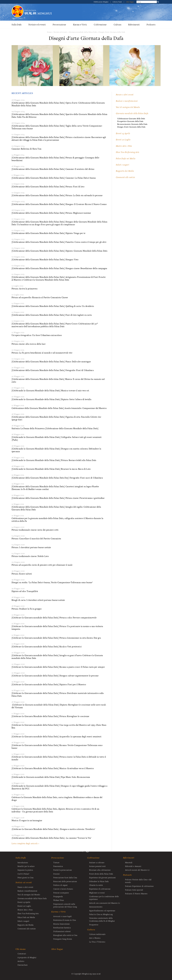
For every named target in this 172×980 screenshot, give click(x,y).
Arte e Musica (95, 938)
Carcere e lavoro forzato (63, 889)
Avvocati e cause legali (62, 916)
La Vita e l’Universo (97, 942)
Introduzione (23, 862)
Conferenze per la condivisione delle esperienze (104, 898)
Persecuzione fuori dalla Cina (65, 877)
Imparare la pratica (25, 870)
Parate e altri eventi (125, 95)
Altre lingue (130, 2)
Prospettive (94, 925)
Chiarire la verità (96, 885)
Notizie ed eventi (37, 25)
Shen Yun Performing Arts (128, 152)
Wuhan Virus (58, 900)
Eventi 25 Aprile (123, 133)
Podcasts (151, 25)
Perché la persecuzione (63, 870)
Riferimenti (134, 25)
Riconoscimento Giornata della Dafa (132, 124)
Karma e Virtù (80, 25)
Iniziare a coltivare (97, 862)
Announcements (96, 907)
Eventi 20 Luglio (123, 140)
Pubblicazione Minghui (101, 2)
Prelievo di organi (60, 885)
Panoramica (58, 866)
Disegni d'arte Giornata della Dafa (112, 32)
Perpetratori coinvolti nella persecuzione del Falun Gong (65, 905)
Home (49, 32)
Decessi (56, 874)
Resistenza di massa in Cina (65, 920)
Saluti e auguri (123, 165)
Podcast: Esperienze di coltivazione (139, 886)
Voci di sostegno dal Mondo (128, 107)
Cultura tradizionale (97, 934)
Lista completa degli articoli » (25, 843)
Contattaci (22, 954)
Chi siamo (21, 949)
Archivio (21, 961)
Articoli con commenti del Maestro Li (105, 903)
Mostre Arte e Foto (124, 146)
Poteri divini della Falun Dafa (101, 874)
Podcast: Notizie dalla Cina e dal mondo (138, 881)
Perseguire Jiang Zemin (63, 939)
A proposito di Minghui (27, 957)
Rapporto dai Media (125, 171)
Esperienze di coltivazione (100, 889)
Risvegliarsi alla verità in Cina (65, 935)
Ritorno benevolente (61, 924)
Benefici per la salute (26, 866)
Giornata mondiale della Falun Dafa (83, 32)
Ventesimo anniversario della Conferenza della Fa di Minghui (102, 919)
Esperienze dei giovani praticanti (102, 877)
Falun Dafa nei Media (126, 158)
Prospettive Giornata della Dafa (130, 121)
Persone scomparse (61, 893)
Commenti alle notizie (125, 177)
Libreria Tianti (117, 2)
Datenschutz (23, 965)
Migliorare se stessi (97, 893)
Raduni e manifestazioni (127, 101)
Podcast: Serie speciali (134, 890)
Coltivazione (100, 25)
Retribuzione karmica (62, 928)
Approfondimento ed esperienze (102, 911)
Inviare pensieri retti (97, 866)
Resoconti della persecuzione (65, 881)
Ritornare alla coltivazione (100, 870)
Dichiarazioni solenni (62, 931)
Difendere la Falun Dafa (99, 881)
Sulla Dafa (17, 25)
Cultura (117, 25)
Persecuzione (59, 25)
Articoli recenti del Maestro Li (137, 870)
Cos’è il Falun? (23, 874)
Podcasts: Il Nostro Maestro (136, 893)
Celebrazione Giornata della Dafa (131, 119)
